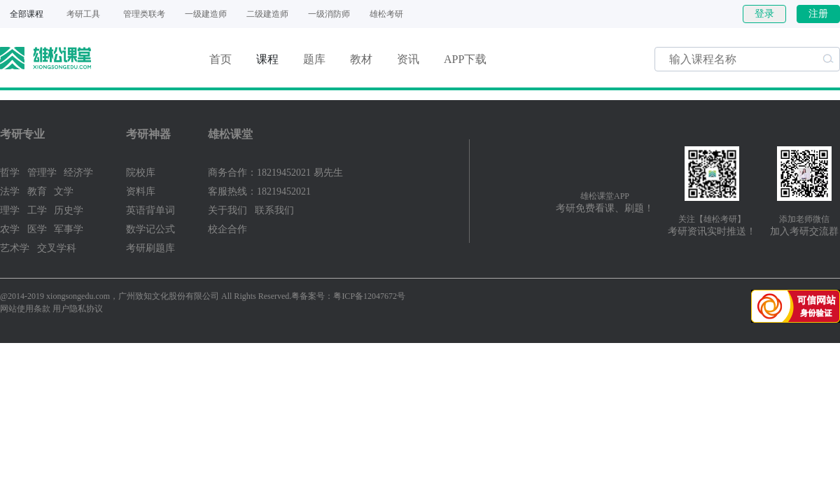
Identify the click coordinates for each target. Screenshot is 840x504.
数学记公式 (150, 229)
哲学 (10, 173)
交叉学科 (57, 248)
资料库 (141, 191)
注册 (818, 14)
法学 (10, 191)
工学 (37, 210)
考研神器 (148, 134)
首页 (220, 59)
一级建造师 (206, 14)
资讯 (408, 59)
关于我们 (227, 210)
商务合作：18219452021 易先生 (275, 173)
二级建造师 (267, 14)
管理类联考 (144, 14)
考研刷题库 (150, 248)
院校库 (141, 173)
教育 (37, 191)
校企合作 (227, 229)
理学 (10, 210)
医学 (37, 229)
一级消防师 (329, 14)
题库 (314, 59)
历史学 (69, 210)
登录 (764, 14)
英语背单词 (150, 210)
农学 (10, 229)
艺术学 (15, 248)
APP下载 (465, 59)
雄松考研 (386, 14)
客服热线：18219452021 (259, 191)
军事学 (69, 229)
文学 (64, 191)
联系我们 (274, 210)
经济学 (78, 173)
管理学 (42, 173)
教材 (361, 59)
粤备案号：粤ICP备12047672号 (348, 296)
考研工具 (83, 14)
